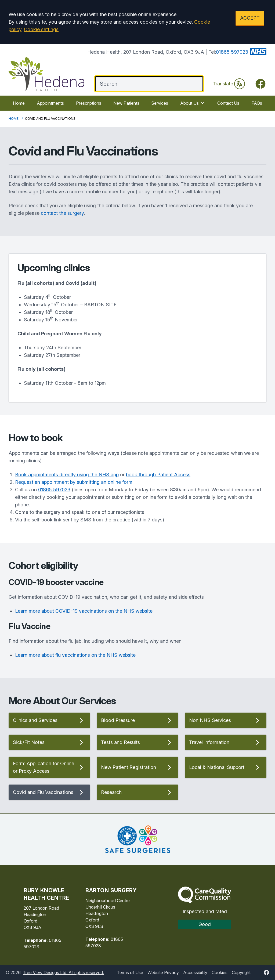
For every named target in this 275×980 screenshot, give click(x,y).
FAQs (257, 103)
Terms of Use (130, 972)
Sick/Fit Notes (49, 742)
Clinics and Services (49, 720)
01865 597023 (232, 52)
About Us (193, 103)
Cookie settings (41, 29)
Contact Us (228, 103)
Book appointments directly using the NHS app (67, 475)
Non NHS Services (226, 720)
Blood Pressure (137, 720)
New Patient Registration (137, 767)
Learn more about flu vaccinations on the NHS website (75, 655)
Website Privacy (163, 972)
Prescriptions (89, 103)
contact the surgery (62, 213)
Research (137, 792)
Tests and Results (137, 742)
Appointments (50, 103)
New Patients (126, 103)
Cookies (220, 972)
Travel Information (226, 742)
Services (160, 103)
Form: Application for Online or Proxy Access (49, 767)
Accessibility (195, 972)
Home (19, 103)
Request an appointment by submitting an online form (74, 482)
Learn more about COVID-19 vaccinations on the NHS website (84, 611)
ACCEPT (250, 18)
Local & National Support (226, 767)
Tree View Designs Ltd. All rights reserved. (63, 972)
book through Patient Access (158, 475)
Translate (229, 84)
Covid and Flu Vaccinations (49, 792)
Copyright (241, 972)
